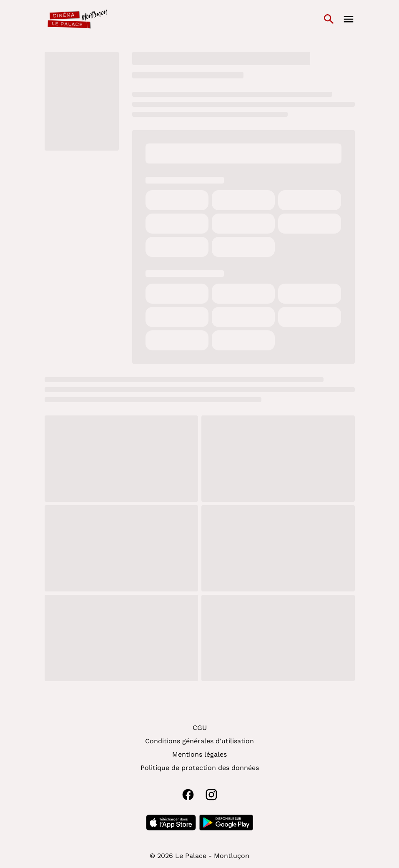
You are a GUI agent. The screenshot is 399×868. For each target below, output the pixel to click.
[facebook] (188, 795)
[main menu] (349, 19)
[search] (329, 19)
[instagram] (211, 795)
